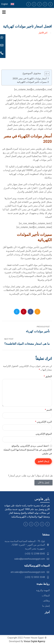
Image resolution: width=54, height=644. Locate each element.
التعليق (48, 376)
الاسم (48, 410)
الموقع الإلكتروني (44, 434)
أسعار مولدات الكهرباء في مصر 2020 (30, 79)
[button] (46, 74)
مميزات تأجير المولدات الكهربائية (32, 82)
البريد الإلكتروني (43, 422)
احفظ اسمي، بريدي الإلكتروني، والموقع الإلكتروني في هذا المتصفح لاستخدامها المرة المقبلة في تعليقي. (28, 450)
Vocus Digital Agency (34, 641)
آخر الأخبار (43, 33)
